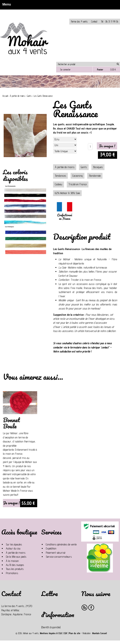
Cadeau (59, 184)
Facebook (91, 608)
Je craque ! (11, 503)
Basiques (98, 167)
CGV (65, 633)
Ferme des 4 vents (79, 21)
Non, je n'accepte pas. (46, 11)
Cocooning (78, 176)
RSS (85, 608)
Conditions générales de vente (61, 544)
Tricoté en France (78, 184)
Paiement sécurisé (56, 553)
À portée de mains (17, 96)
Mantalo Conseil (100, 633)
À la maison (12, 561)
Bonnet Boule (11, 423)
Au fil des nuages (15, 565)
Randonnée (95, 176)
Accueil (5, 96)
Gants (29, 96)
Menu (6, 4)
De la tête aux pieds (16, 557)
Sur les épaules (14, 544)
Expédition (51, 548)
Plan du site (74, 633)
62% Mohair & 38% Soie (67, 193)
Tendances (60, 176)
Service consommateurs (59, 557)
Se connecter (65, 70)
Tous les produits (15, 569)
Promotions (12, 573)
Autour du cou (13, 548)
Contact (94, 21)
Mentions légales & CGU (51, 633)
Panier (100, 70)
